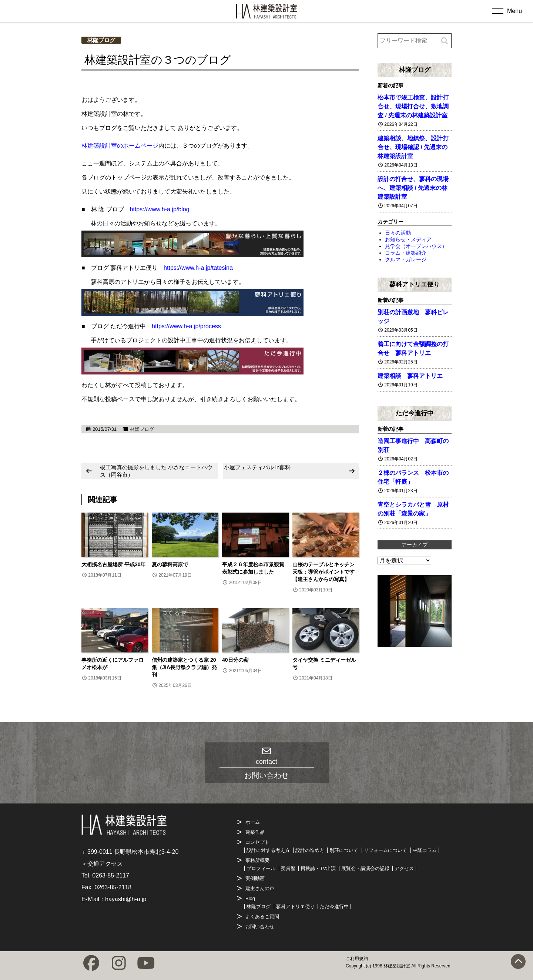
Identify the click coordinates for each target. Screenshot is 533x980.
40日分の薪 (235, 660)
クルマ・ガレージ (406, 259)
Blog (250, 898)
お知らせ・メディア (408, 239)
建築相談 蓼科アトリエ (410, 376)
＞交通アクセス (102, 864)
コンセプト (257, 842)
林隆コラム (425, 850)
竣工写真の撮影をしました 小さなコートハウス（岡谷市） (156, 471)
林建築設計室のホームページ (120, 146)
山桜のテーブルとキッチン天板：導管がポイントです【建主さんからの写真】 (324, 572)
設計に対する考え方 (268, 850)
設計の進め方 (310, 850)
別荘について (344, 850)
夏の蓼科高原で (170, 564)
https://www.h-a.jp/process (186, 326)
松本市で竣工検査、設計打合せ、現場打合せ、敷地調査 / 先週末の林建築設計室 (413, 106)
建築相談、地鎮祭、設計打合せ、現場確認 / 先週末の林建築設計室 (413, 147)
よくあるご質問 (262, 917)
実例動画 (255, 878)
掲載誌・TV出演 (318, 868)
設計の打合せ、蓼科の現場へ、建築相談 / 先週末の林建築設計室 (413, 188)
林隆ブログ (101, 40)
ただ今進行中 (415, 413)
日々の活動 (398, 233)
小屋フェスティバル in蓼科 (257, 467)
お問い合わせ (260, 927)
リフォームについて (385, 850)
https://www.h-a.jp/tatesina (198, 268)
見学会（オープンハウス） (416, 246)
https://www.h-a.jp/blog (160, 209)
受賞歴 (288, 868)
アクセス (404, 868)
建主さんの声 (260, 888)
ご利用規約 (357, 959)
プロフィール (261, 868)
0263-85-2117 (111, 875)
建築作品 (255, 832)
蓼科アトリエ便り (415, 284)
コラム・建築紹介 (406, 253)
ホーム (253, 822)
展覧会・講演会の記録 (365, 868)
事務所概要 (257, 860)
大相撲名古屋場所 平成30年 (113, 564)
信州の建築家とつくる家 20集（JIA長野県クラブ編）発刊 (184, 667)
